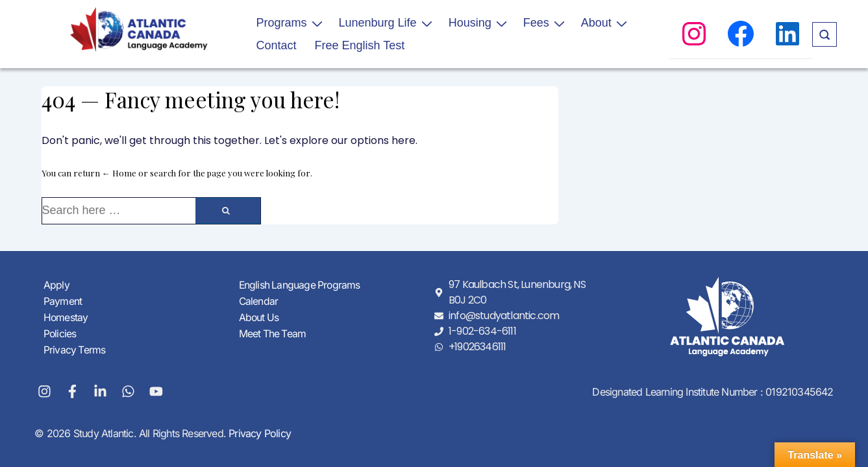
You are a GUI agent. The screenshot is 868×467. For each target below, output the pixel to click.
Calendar (259, 302)
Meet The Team (273, 333)
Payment (63, 302)
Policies (60, 333)
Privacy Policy (258, 433)
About (606, 23)
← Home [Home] (119, 173)
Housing (479, 23)
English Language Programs (301, 286)
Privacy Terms (75, 348)
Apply (56, 286)
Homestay (66, 317)
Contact (277, 45)
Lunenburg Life (387, 23)
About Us (260, 317)
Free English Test (360, 45)
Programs (291, 23)
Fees (546, 23)
